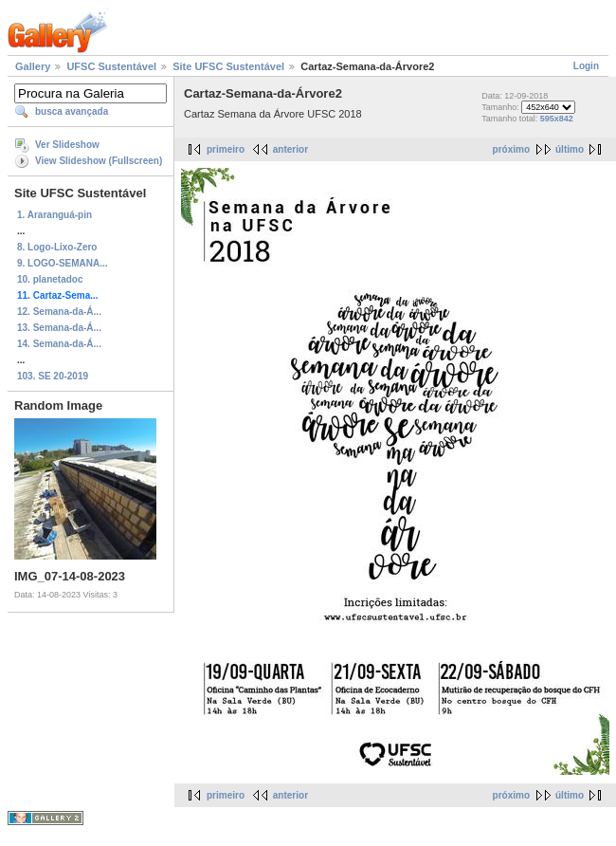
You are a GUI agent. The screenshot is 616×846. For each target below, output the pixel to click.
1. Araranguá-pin (54, 215)
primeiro (226, 149)
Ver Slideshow (67, 145)
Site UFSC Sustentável (228, 66)
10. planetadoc (50, 279)
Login (586, 66)
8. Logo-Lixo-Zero (57, 247)
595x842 (557, 119)
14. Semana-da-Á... (59, 344)
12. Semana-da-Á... (59, 312)
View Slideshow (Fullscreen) (99, 161)
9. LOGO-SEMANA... (63, 263)
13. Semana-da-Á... (59, 328)
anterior (290, 149)
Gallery (33, 66)
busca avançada (72, 111)
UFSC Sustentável (111, 66)
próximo (511, 149)
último (570, 149)
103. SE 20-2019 (53, 376)
